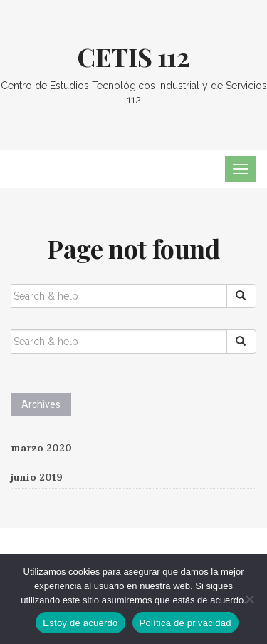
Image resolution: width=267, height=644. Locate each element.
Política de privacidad (185, 623)
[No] (249, 599)
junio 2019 (37, 477)
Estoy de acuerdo (80, 623)
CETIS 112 (133, 56)
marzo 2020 (41, 448)
